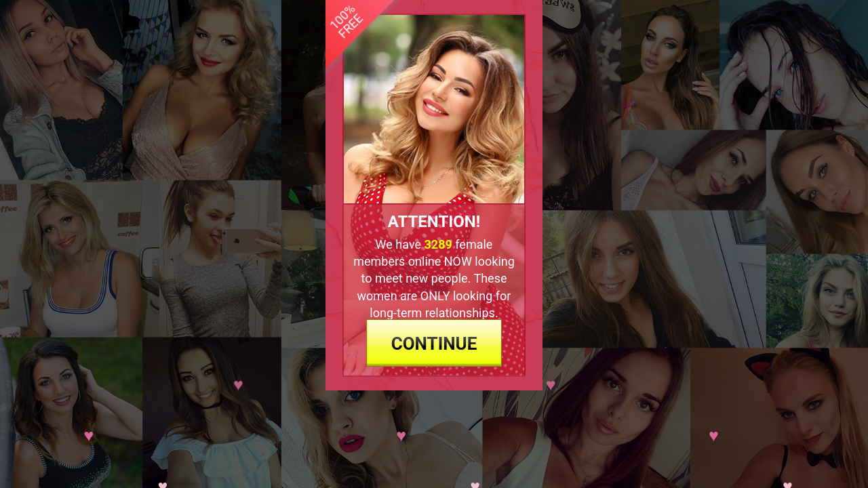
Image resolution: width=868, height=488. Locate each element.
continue (434, 406)
